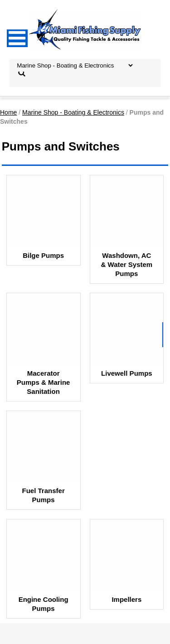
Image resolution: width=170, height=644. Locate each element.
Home (8, 112)
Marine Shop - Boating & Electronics (73, 112)
